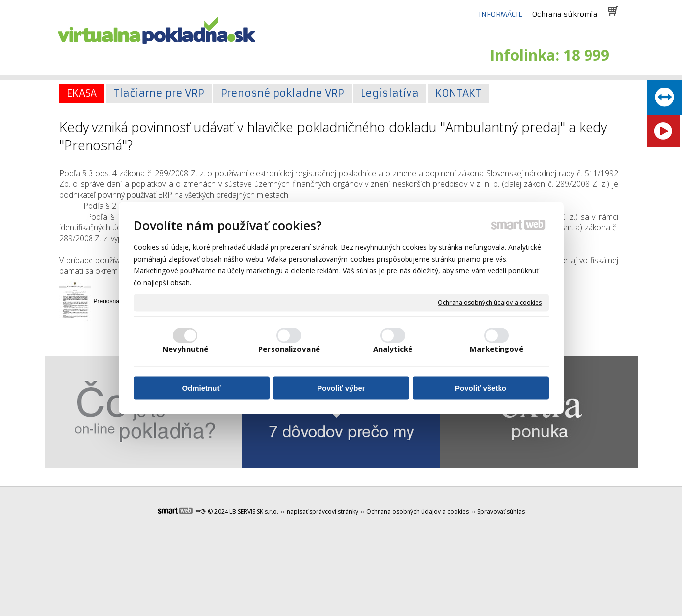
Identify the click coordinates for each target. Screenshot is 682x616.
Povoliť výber (341, 388)
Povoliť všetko (481, 388)
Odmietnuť (201, 388)
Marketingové (497, 349)
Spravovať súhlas (501, 511)
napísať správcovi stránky (322, 511)
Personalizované (289, 349)
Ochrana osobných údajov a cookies (490, 303)
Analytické (393, 349)
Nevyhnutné (185, 349)
